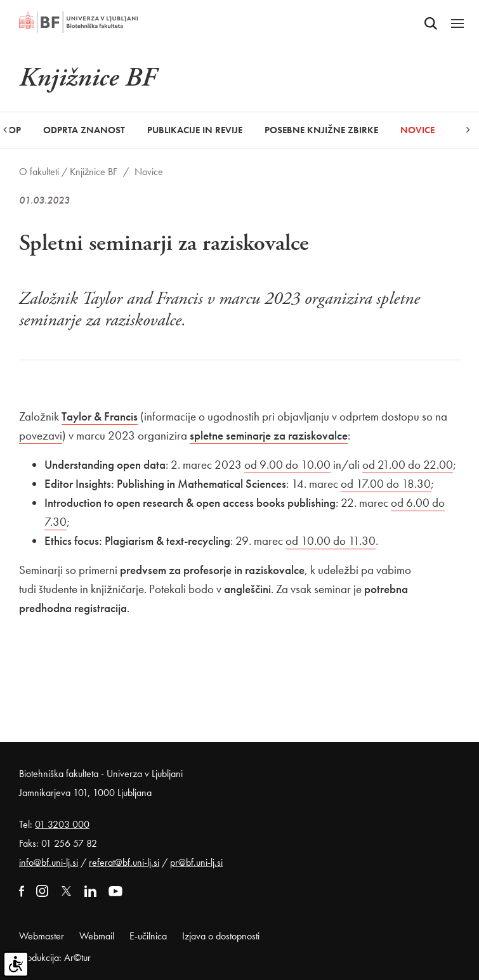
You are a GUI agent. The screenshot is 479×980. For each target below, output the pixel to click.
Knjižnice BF (94, 172)
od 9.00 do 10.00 (287, 465)
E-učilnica (148, 936)
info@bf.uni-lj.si (49, 862)
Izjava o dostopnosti (221, 936)
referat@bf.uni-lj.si (124, 862)
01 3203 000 (62, 824)
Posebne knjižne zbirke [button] (321, 130)
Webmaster (42, 936)
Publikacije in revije (195, 130)
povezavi (41, 435)
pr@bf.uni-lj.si (196, 862)
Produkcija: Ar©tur (55, 957)
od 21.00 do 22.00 (408, 465)
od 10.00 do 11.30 (331, 541)
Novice (417, 130)
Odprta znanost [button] (84, 130)
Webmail (97, 936)
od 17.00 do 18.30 (386, 484)
